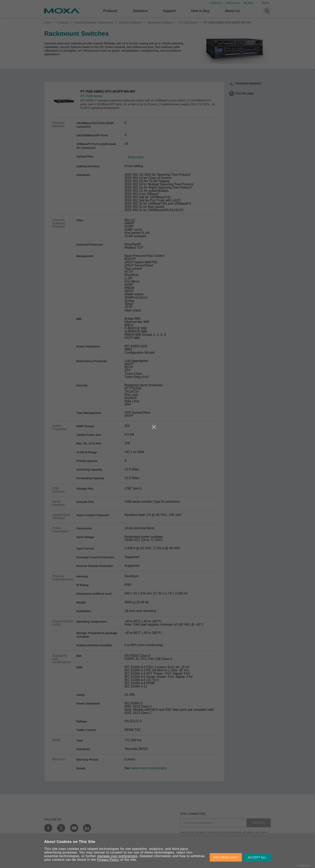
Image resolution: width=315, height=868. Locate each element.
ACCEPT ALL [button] (257, 857)
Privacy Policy (108, 860)
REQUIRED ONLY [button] (226, 857)
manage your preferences (117, 856)
